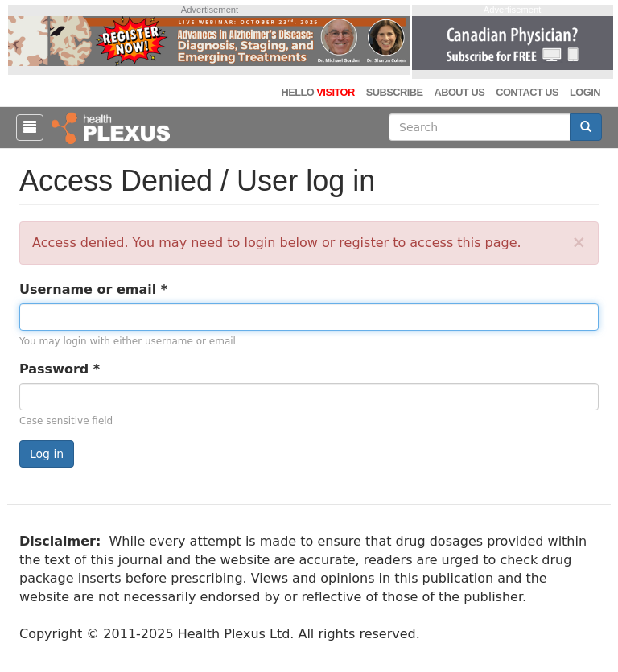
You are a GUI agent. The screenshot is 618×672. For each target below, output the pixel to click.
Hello (317, 92)
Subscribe (395, 92)
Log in (47, 454)
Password (60, 369)
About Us (459, 92)
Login (585, 92)
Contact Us (527, 92)
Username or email (93, 289)
